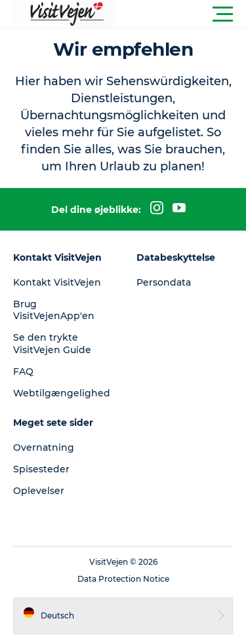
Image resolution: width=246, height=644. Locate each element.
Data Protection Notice (123, 579)
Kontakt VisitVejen (57, 282)
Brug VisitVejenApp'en (54, 310)
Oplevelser (39, 491)
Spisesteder (41, 469)
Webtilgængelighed (62, 393)
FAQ (23, 371)
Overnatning (44, 447)
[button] (182, 14)
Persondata (164, 282)
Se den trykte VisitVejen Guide (52, 343)
